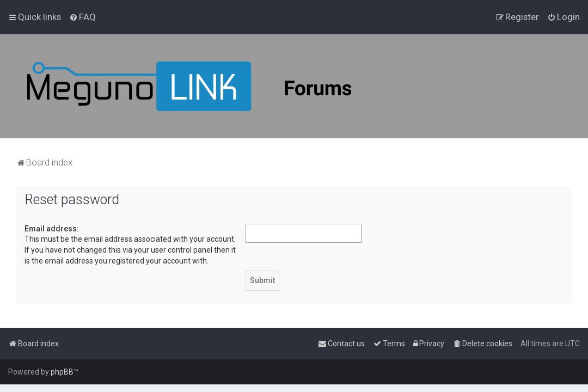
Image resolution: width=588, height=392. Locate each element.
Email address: (52, 229)
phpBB (62, 372)
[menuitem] (82, 17)
